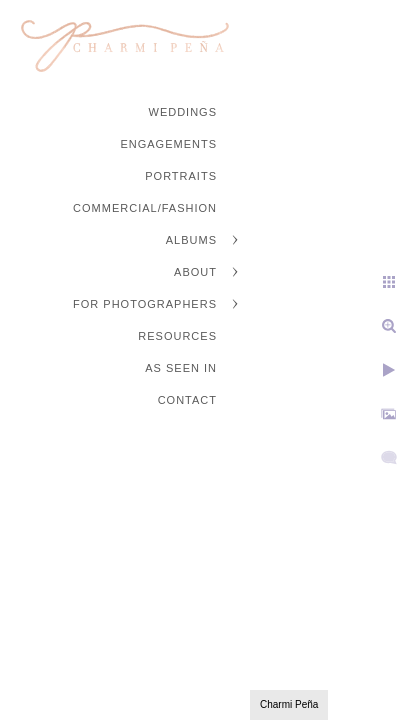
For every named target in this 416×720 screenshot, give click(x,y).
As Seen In (181, 368)
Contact (187, 400)
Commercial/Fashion (145, 208)
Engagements (168, 144)
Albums (191, 240)
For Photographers (145, 304)
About (195, 272)
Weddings (183, 112)
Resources (177, 336)
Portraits (181, 176)
